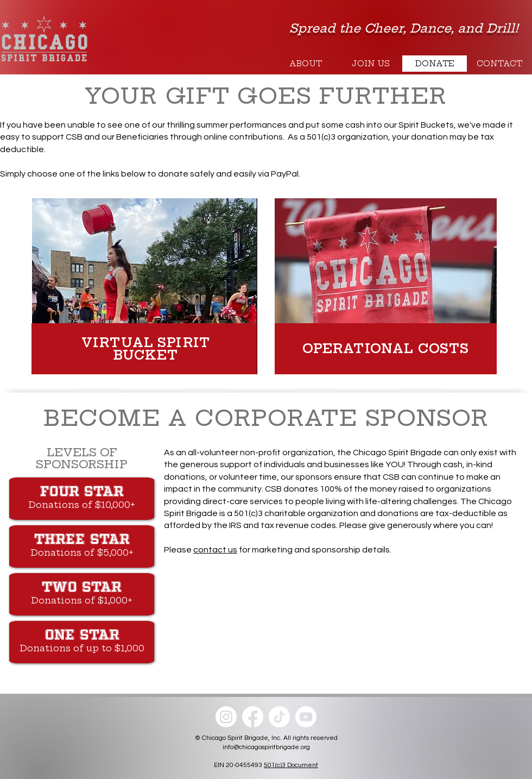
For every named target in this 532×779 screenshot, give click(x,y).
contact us (215, 550)
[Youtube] (306, 717)
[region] (146, 285)
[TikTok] (279, 717)
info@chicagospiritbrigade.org (266, 747)
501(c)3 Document (291, 765)
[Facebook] (253, 717)
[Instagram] (226, 717)
